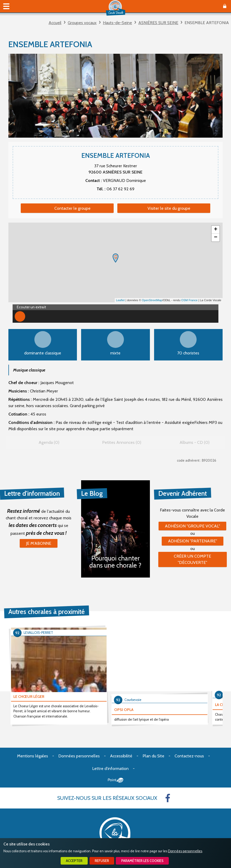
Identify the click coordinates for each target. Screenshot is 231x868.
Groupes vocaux (82, 23)
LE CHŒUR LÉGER (29, 697)
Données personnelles (185, 851)
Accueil (55, 23)
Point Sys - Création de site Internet (116, 780)
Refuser (102, 861)
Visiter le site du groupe (169, 208)
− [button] (216, 238)
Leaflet (120, 300)
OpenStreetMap (152, 300)
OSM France (189, 300)
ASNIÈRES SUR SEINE (158, 23)
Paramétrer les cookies (142, 861)
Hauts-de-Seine (117, 23)
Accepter (74, 861)
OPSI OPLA (124, 710)
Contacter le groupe (72, 208)
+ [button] (216, 230)
